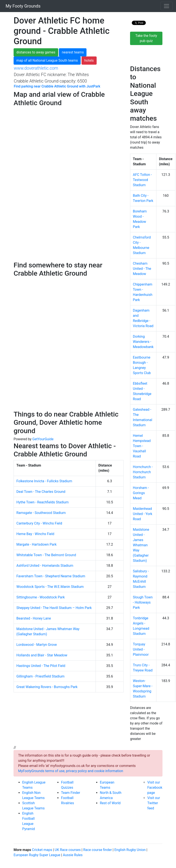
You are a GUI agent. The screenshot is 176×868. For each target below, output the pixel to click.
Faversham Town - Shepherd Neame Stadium (51, 576)
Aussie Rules (73, 855)
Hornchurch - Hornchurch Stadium (143, 472)
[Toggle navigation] (167, 6)
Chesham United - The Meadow (142, 269)
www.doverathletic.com (36, 68)
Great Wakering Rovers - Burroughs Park (47, 687)
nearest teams (73, 52)
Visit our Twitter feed (154, 803)
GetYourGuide (43, 439)
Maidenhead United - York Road (143, 514)
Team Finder (71, 793)
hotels (89, 60)
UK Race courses (68, 850)
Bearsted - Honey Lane (34, 618)
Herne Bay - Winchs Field (35, 534)
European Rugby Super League (37, 855)
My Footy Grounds (22, 6)
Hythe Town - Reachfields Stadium (42, 502)
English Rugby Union (130, 850)
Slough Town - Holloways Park (143, 602)
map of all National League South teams (47, 60)
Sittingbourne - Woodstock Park (41, 597)
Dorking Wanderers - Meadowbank (143, 342)
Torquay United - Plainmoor (141, 649)
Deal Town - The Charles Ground (41, 492)
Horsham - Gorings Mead (141, 493)
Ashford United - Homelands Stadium (45, 566)
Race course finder (97, 850)
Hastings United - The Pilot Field (41, 666)
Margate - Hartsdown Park (36, 544)
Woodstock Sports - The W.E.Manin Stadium (50, 587)
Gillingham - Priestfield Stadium (40, 676)
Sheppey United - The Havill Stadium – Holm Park (54, 608)
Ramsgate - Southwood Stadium (41, 513)
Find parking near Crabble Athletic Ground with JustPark (57, 86)
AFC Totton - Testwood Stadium (142, 180)
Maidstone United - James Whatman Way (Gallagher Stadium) (141, 545)
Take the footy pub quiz (146, 38)
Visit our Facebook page (155, 788)
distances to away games (36, 52)
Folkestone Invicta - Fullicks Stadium (44, 481)
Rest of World (110, 803)
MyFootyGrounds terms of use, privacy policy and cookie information (71, 771)
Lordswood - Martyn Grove (37, 645)
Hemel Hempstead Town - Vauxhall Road (142, 446)
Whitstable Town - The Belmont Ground (46, 555)
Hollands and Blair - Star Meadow (42, 655)
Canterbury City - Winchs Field (39, 523)
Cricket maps (42, 850)
